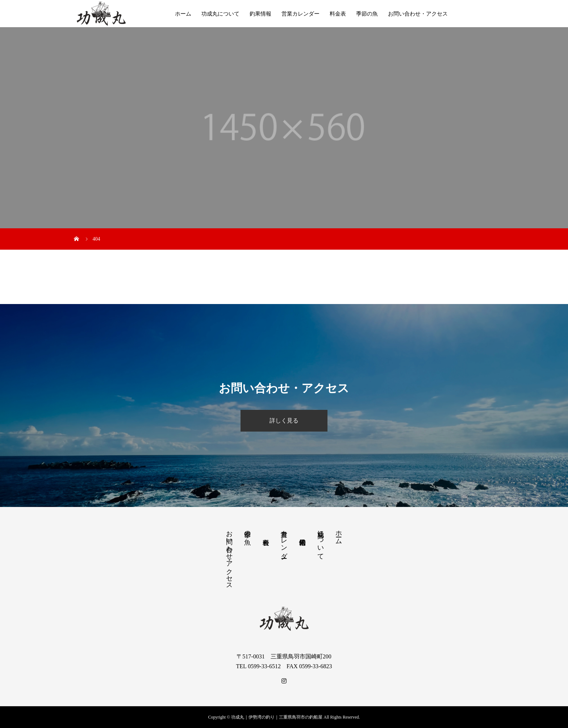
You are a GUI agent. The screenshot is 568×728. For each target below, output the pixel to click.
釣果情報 (260, 14)
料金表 (338, 14)
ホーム (183, 14)
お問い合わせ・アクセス (418, 14)
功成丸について (220, 14)
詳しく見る (284, 421)
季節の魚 (367, 14)
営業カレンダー (300, 14)
